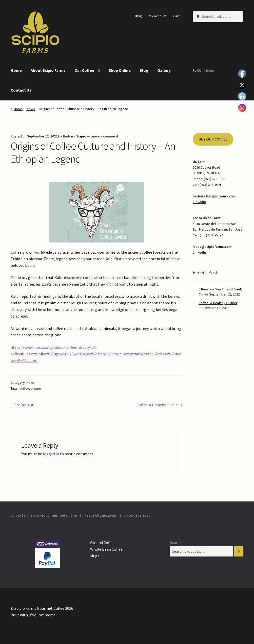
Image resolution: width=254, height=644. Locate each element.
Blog (138, 16)
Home (16, 70)
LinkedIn (199, 202)
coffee (24, 388)
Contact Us (21, 90)
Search (176, 543)
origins (36, 388)
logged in (51, 454)
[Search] (239, 551)
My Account (158, 16)
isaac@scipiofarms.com (212, 247)
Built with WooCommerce (33, 615)
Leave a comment (104, 136)
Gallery (164, 70)
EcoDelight (24, 405)
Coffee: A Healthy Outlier (158, 405)
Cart (176, 16)
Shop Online (120, 70)
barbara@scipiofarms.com (214, 196)
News (31, 109)
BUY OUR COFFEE (213, 139)
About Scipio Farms (48, 70)
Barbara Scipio (74, 136)
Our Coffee (84, 70)
